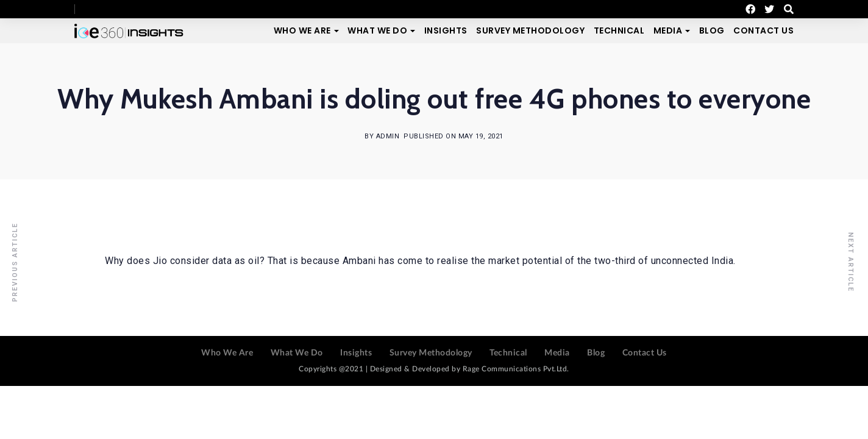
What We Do (377, 30)
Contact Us (763, 30)
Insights (446, 30)
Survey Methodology (530, 30)
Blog (712, 30)
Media (668, 30)
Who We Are (302, 30)
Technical (619, 30)
